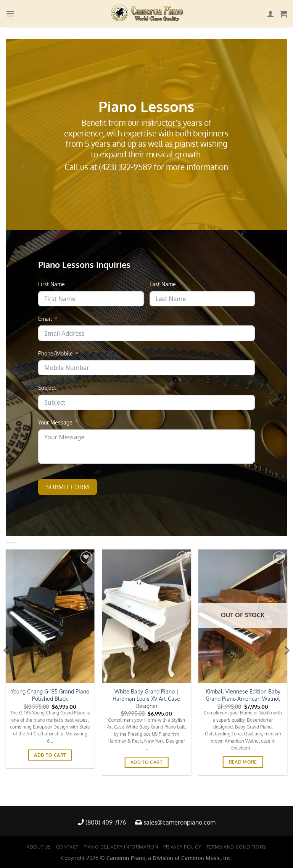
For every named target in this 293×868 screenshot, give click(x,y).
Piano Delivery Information (121, 847)
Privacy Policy (182, 847)
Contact (67, 847)
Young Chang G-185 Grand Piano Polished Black (50, 695)
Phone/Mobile (56, 353)
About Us (39, 847)
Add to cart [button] (50, 755)
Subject (47, 388)
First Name (52, 284)
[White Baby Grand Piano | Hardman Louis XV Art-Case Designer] (146, 616)
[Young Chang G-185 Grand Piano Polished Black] (50, 616)
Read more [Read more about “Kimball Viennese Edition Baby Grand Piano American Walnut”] (243, 762)
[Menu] (10, 14)
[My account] (270, 14)
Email (45, 319)
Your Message (55, 422)
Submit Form (68, 487)
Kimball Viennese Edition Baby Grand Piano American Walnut (243, 695)
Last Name (163, 284)
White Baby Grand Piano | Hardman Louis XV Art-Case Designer (146, 698)
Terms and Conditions (236, 847)
